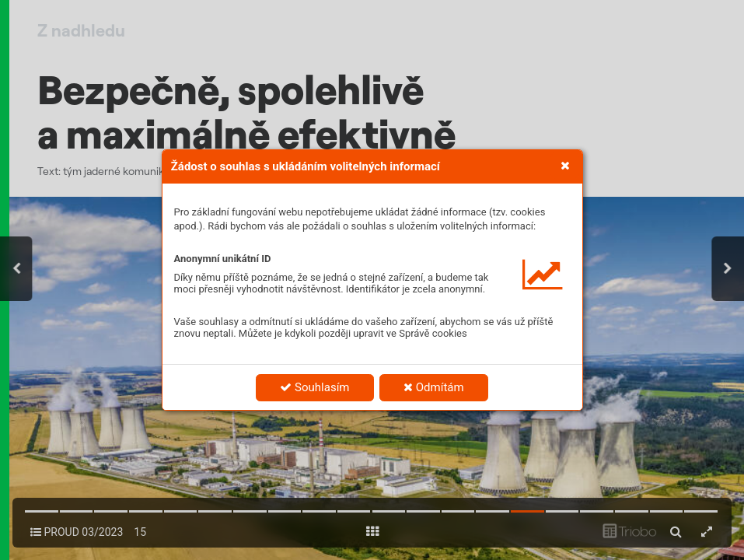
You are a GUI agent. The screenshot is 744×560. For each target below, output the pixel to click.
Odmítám (434, 387)
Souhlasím (314, 387)
